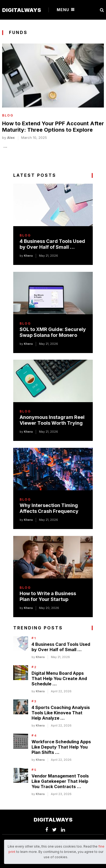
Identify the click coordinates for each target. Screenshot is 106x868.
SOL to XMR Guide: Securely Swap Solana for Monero (53, 332)
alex (11, 137)
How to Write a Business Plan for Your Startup (48, 596)
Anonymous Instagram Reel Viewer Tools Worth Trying (52, 420)
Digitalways (22, 10)
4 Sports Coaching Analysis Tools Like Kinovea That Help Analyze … (61, 713)
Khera (28, 256)
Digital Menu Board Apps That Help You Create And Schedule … (59, 678)
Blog (8, 115)
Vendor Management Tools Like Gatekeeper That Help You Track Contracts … (60, 781)
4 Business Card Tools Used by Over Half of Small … (52, 244)
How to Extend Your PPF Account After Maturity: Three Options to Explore (53, 127)
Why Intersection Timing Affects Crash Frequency (49, 508)
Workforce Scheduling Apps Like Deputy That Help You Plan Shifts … (61, 747)
